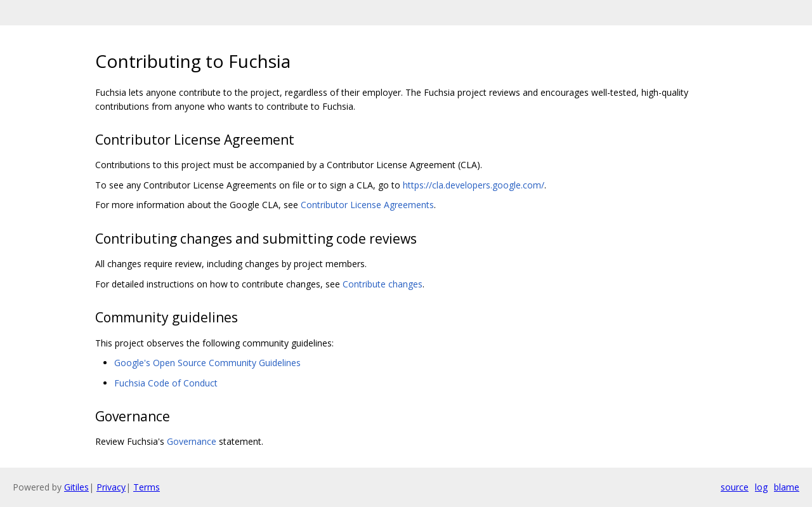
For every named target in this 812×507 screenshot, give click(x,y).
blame (787, 487)
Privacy (111, 487)
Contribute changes (383, 284)
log (761, 487)
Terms (147, 487)
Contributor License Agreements (367, 205)
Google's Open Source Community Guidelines (207, 363)
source (735, 487)
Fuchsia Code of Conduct (166, 383)
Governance (192, 441)
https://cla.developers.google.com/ (474, 185)
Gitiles (76, 487)
